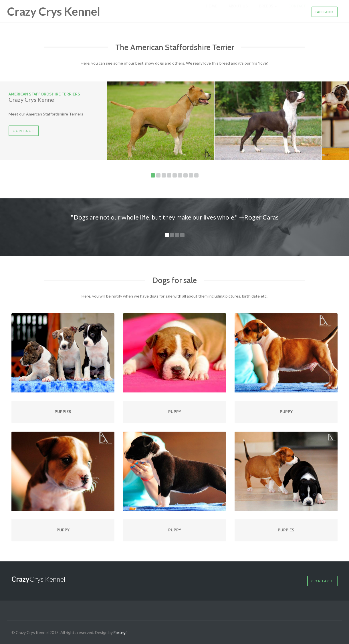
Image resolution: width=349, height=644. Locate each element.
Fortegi (120, 632)
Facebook (325, 12)
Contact (24, 131)
